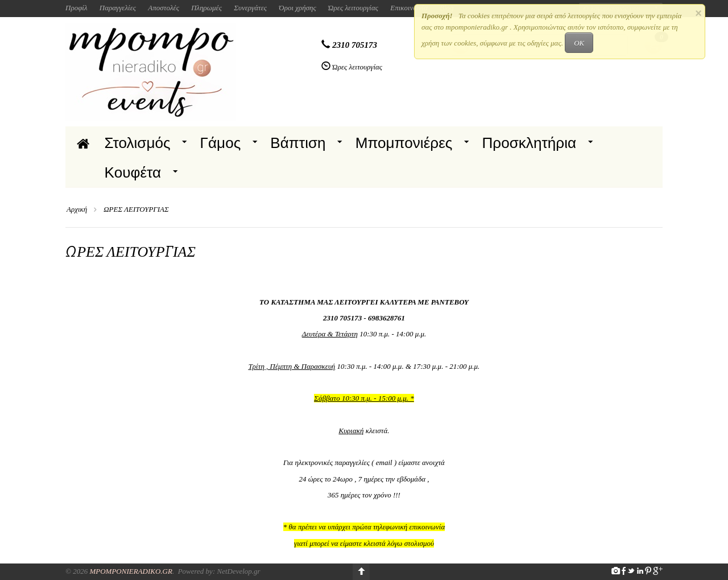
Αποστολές (164, 8)
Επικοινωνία (409, 8)
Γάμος (221, 143)
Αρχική (77, 209)
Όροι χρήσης (297, 8)
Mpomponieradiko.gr (131, 571)
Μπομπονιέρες (404, 143)
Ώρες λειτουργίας (353, 8)
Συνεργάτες (250, 8)
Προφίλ (76, 8)
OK (579, 43)
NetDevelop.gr (238, 571)
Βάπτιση (298, 143)
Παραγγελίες (118, 8)
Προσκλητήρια (529, 143)
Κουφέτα (133, 172)
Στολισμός (138, 143)
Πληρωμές (206, 8)
